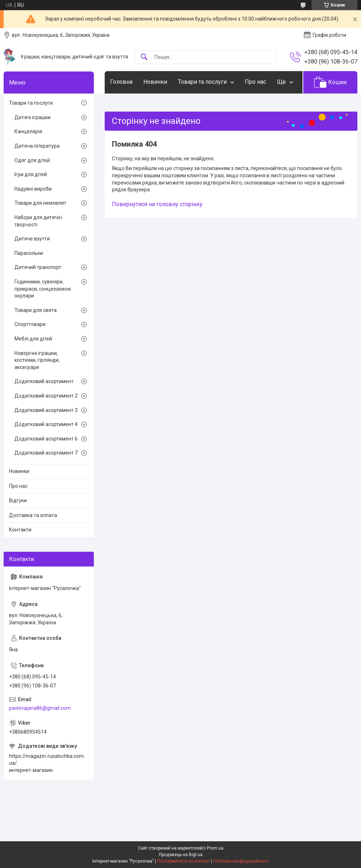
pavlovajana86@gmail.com (40, 708)
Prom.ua (215, 848)
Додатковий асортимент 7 (46, 453)
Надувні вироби (33, 189)
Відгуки (18, 500)
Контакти (20, 530)
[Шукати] (144, 57)
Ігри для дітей (31, 174)
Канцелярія (28, 131)
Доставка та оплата (33, 515)
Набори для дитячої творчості (38, 221)
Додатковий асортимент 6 (46, 439)
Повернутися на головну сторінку (157, 204)
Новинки (155, 82)
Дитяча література (37, 146)
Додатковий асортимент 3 (46, 410)
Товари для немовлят (40, 203)
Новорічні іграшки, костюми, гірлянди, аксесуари (37, 360)
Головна (121, 82)
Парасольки (29, 253)
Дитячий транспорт (38, 267)
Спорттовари (30, 324)
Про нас (255, 82)
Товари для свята (36, 310)
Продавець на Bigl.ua (181, 855)
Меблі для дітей (33, 339)
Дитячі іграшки (32, 117)
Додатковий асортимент (44, 381)
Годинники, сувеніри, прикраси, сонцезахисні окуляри (43, 289)
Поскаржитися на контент (184, 861)
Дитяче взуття (32, 239)
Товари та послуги (202, 82)
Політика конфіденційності (241, 861)
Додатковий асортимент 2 (46, 396)
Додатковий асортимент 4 (46, 424)
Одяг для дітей (32, 160)
